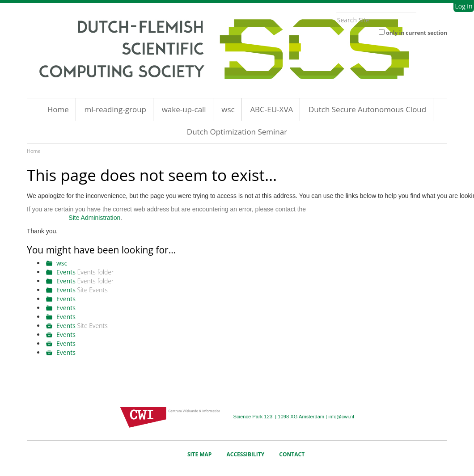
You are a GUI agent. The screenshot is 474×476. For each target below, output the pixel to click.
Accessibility (246, 454)
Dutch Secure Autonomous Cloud (367, 109)
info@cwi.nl (341, 417)
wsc (228, 109)
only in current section (417, 33)
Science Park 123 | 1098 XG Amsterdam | (281, 417)
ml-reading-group (115, 109)
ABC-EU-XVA (271, 109)
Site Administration (94, 218)
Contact (292, 454)
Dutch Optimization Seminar (237, 132)
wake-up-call (184, 109)
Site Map (200, 454)
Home (58, 109)
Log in (463, 6)
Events (66, 272)
